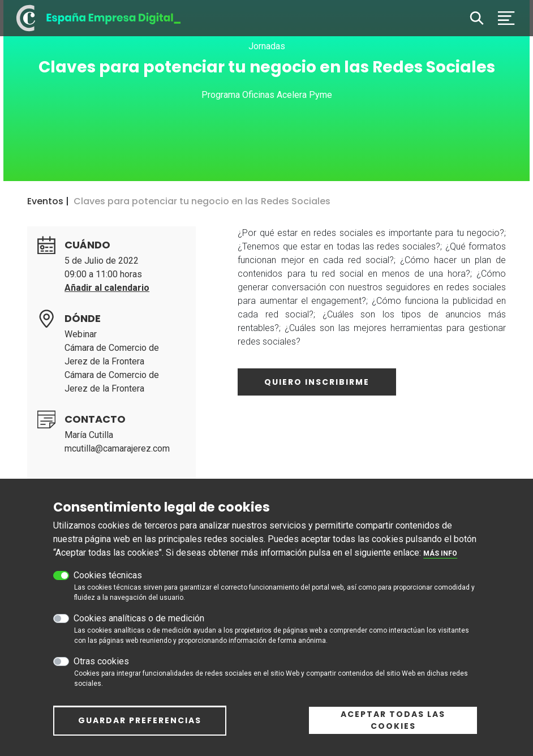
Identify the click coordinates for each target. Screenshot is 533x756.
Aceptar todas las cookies (393, 720)
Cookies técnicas (108, 575)
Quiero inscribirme (317, 382)
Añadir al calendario (107, 288)
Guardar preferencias (140, 720)
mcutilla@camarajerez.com (117, 448)
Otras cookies (101, 661)
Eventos (45, 201)
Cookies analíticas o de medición (139, 618)
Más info (440, 553)
